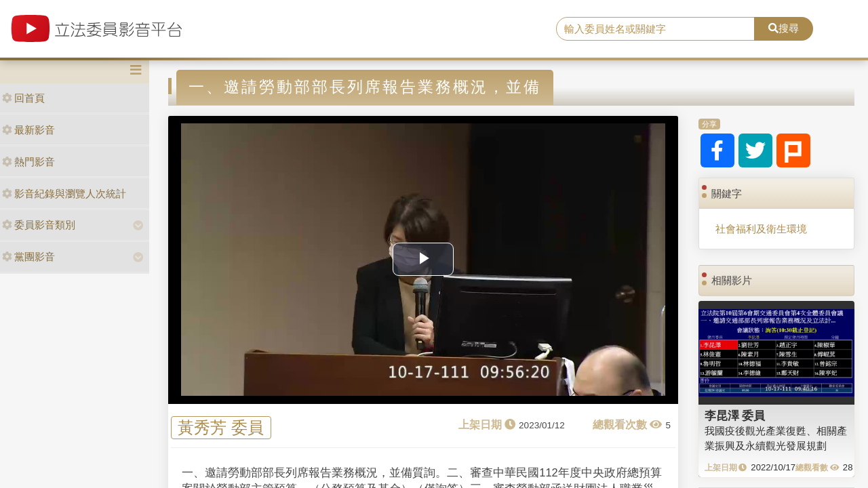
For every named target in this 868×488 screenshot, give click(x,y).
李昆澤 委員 (735, 415)
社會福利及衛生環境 (761, 229)
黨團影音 (28, 257)
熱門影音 (28, 162)
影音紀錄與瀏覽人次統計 (64, 194)
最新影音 (28, 130)
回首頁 (23, 98)
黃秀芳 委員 (221, 428)
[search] (655, 29)
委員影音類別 (39, 225)
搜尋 (784, 28)
